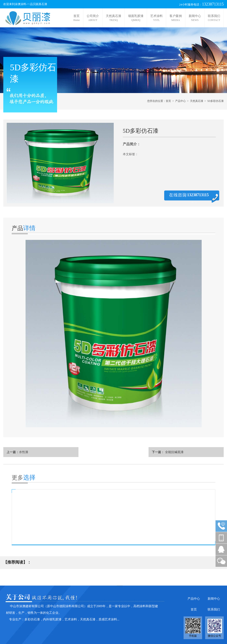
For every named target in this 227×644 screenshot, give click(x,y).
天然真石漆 (113, 18)
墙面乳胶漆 (136, 18)
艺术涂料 (156, 18)
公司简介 (93, 18)
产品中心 (180, 101)
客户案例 (176, 18)
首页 (77, 18)
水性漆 (24, 452)
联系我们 (214, 18)
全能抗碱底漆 (174, 452)
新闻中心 (195, 18)
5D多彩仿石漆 (215, 101)
